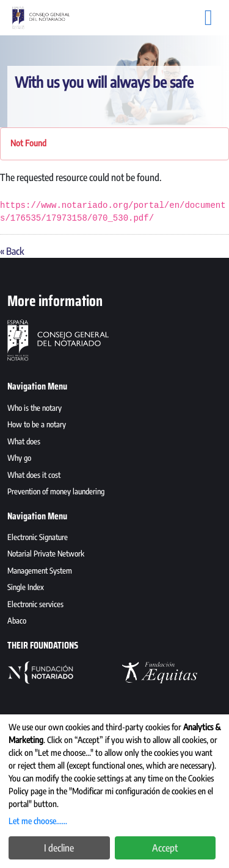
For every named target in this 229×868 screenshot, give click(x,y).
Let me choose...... (38, 821)
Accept (165, 848)
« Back (12, 251)
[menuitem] (114, 410)
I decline (59, 848)
